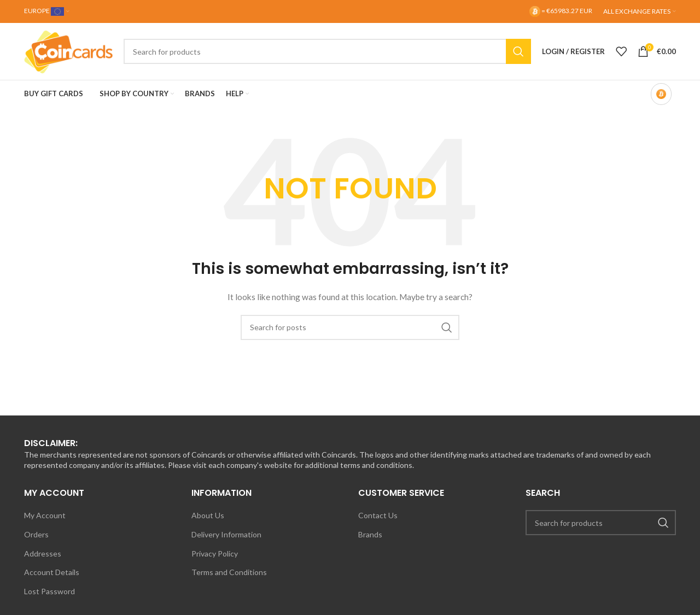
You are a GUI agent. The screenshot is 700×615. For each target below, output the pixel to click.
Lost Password (49, 591)
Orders (36, 534)
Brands (370, 534)
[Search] (327, 51)
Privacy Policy (215, 553)
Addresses (43, 553)
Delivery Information (226, 534)
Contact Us (378, 515)
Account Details (52, 572)
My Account (45, 515)
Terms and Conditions (229, 572)
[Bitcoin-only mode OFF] (661, 94)
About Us (208, 515)
